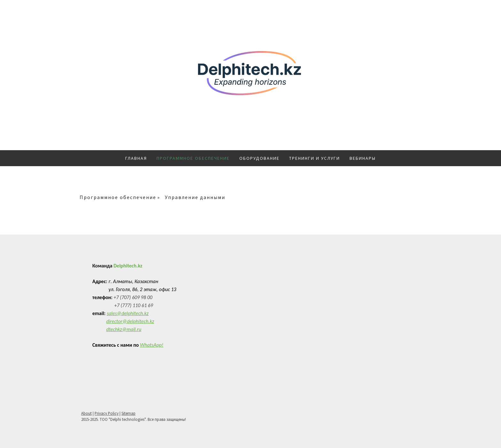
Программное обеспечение (193, 158)
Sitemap (128, 413)
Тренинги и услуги (315, 158)
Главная (136, 158)
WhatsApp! (152, 345)
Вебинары (363, 158)
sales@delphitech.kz (128, 313)
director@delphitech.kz (130, 321)
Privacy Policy (107, 413)
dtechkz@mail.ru (124, 329)
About (86, 413)
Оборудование (259, 158)
